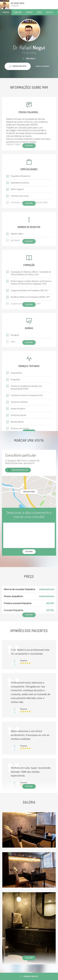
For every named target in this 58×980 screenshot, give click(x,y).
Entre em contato (42, 66)
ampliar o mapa (29, 492)
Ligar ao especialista (18, 470)
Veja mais (29, 786)
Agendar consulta (29, 976)
